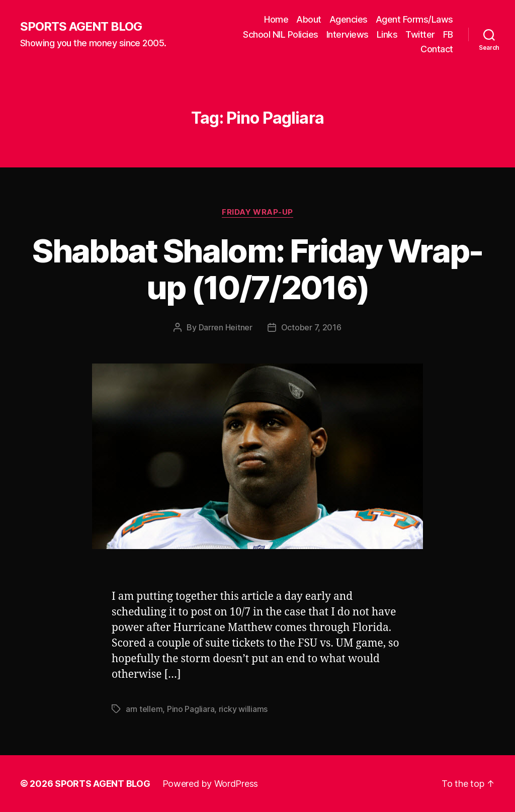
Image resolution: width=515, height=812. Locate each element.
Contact (437, 49)
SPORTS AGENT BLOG (81, 27)
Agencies (349, 19)
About (309, 19)
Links (387, 34)
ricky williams (243, 709)
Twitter (420, 34)
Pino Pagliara (191, 709)
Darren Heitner (226, 327)
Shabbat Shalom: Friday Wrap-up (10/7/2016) (257, 269)
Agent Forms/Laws (414, 19)
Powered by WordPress (210, 784)
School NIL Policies (281, 34)
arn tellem (144, 709)
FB (448, 34)
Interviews (348, 34)
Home (276, 19)
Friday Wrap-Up (257, 212)
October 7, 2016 (311, 327)
